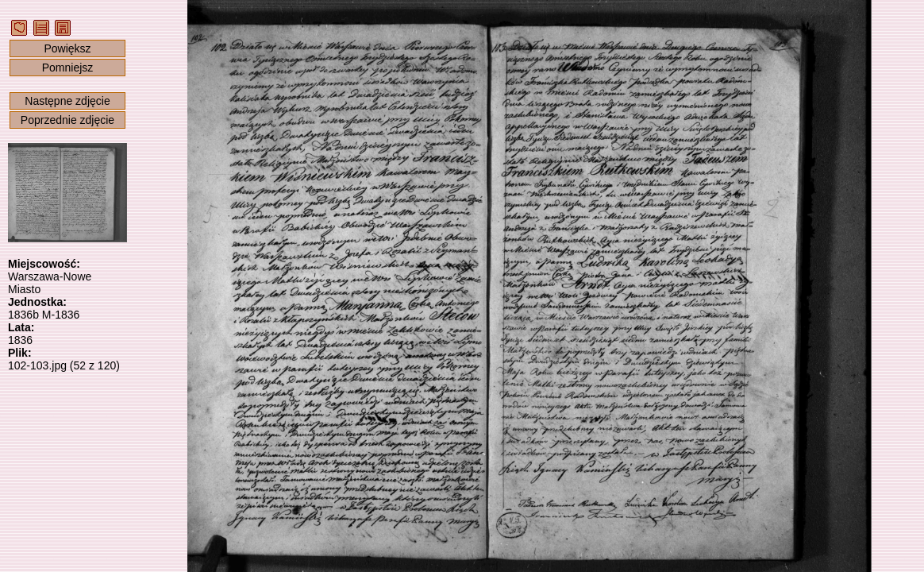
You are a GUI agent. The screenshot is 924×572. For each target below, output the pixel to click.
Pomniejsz (68, 68)
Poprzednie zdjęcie (67, 120)
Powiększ (67, 48)
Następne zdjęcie (67, 101)
